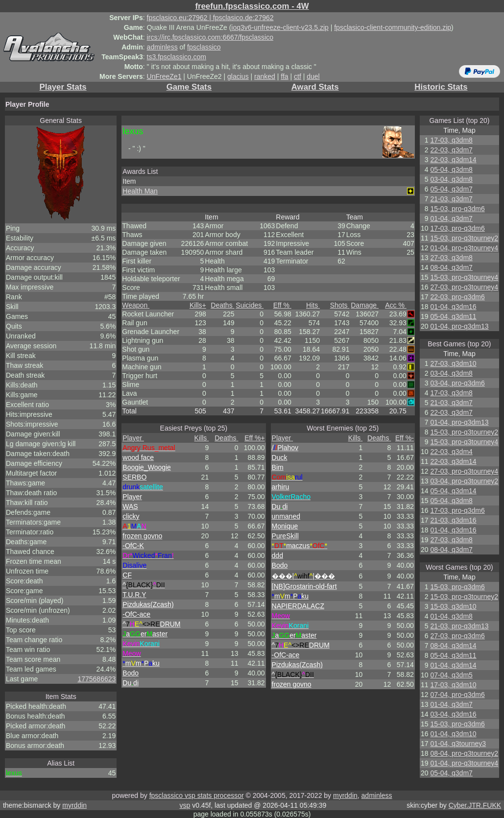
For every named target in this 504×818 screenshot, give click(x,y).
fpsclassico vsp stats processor (197, 795)
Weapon (136, 305)
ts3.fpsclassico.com (177, 57)
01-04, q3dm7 (451, 218)
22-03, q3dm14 (453, 160)
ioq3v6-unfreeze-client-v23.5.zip (280, 27)
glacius (238, 76)
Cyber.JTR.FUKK (475, 805)
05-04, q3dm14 (453, 491)
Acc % (396, 305)
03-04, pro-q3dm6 (457, 383)
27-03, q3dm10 (453, 363)
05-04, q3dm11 (453, 316)
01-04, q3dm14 (453, 665)
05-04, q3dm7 (451, 189)
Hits (313, 305)
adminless (162, 47)
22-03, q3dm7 (451, 150)
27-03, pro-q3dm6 (457, 636)
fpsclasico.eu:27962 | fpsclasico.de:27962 (210, 18)
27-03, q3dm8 (451, 258)
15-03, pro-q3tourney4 (464, 277)
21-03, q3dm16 (453, 520)
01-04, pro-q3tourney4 (464, 248)
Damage (365, 305)
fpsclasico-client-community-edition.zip (393, 27)
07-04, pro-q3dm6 (457, 695)
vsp (185, 805)
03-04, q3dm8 (451, 179)
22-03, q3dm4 (451, 452)
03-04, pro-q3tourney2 (464, 481)
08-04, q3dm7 (451, 267)
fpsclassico (204, 47)
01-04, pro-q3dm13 (459, 326)
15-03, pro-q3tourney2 (464, 238)
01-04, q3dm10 (453, 734)
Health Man (140, 191)
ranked (265, 76)
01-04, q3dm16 (453, 307)
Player (133, 438)
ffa (284, 76)
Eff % (282, 305)
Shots (340, 305)
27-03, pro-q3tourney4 (464, 287)
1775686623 (96, 679)
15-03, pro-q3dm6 (457, 209)
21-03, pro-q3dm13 (459, 626)
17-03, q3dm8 (451, 140)
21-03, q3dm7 (451, 199)
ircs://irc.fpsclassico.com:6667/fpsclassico (210, 37)
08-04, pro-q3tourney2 (464, 753)
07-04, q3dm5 (451, 675)
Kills (198, 305)
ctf (298, 76)
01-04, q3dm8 (451, 616)
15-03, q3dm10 (453, 606)
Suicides (250, 305)
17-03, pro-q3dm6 (457, 228)
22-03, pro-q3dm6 (457, 297)
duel (313, 76)
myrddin (345, 795)
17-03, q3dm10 (453, 685)
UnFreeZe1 (164, 76)
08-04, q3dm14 (453, 646)
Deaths (222, 305)
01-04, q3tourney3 (458, 744)
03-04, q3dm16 (453, 714)
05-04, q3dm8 (451, 169)
